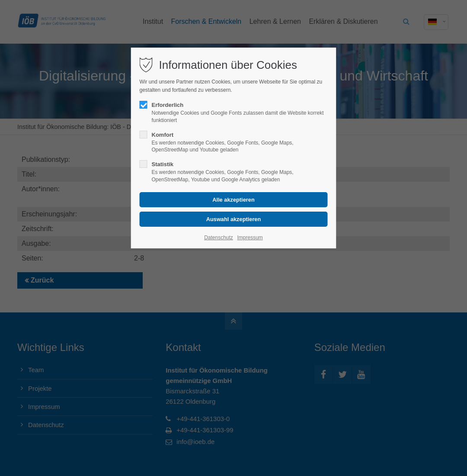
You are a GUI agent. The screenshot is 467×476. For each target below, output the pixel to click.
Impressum (250, 238)
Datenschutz (219, 238)
